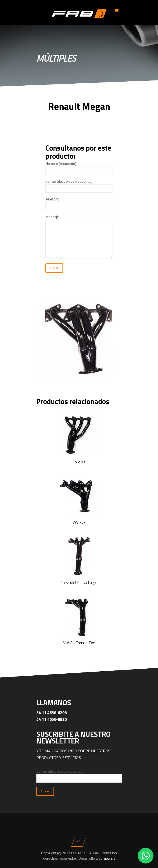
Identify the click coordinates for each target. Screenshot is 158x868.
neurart (109, 858)
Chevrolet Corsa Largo (79, 582)
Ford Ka (79, 462)
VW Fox (79, 522)
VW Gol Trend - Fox (79, 643)
